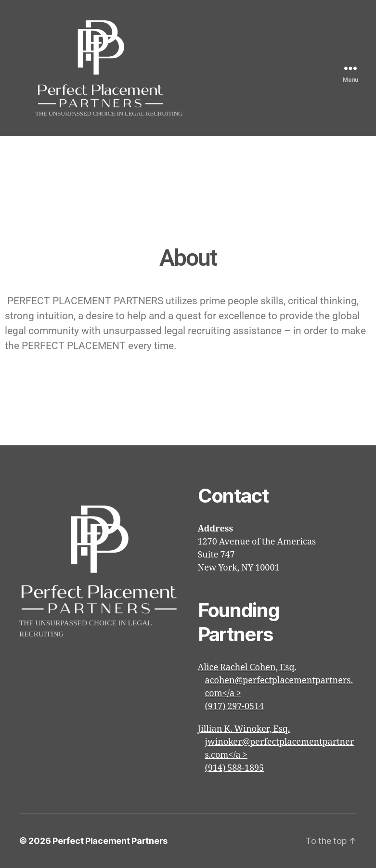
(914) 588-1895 (235, 768)
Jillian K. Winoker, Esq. (244, 729)
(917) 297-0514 (235, 706)
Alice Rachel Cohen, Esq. (247, 667)
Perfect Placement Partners (110, 841)
